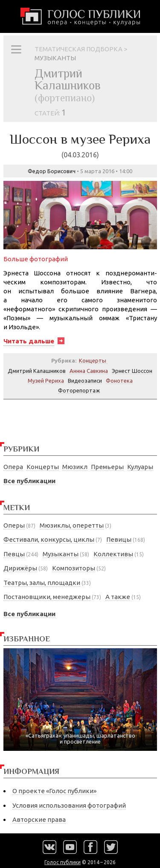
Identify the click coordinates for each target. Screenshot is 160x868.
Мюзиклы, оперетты (72, 525)
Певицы (119, 539)
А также (118, 597)
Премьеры (107, 467)
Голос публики (63, 862)
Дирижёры (20, 568)
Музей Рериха (46, 381)
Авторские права (39, 819)
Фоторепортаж (79, 390)
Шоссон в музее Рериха (80, 145)
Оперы (14, 525)
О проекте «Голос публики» (54, 791)
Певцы (14, 554)
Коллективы (113, 554)
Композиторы (74, 568)
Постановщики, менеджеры (47, 597)
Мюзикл (75, 467)
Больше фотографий (36, 259)
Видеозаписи (85, 381)
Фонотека (119, 381)
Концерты (43, 467)
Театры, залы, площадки (42, 583)
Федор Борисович (52, 171)
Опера (13, 467)
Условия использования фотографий (69, 805)
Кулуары (140, 467)
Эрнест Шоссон (132, 371)
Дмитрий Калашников (37, 371)
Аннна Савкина (89, 371)
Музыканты (61, 554)
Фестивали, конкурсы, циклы (49, 539)
